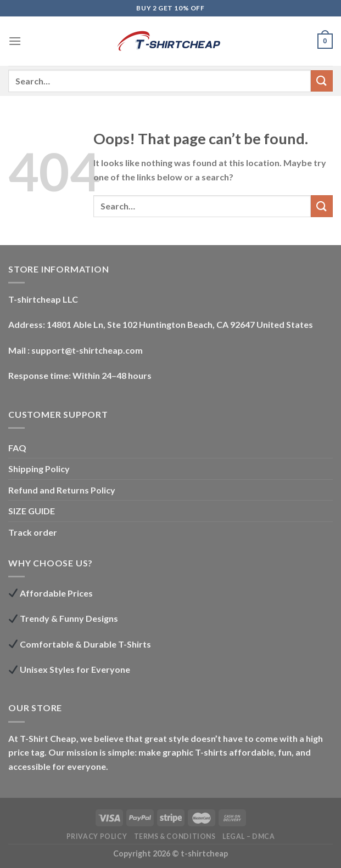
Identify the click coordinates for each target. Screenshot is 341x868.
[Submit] (322, 81)
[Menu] (15, 41)
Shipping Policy (39, 469)
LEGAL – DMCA (248, 836)
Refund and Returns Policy (62, 490)
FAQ (17, 448)
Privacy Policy (97, 836)
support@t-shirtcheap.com (87, 350)
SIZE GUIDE (32, 511)
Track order (33, 532)
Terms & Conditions (175, 836)
